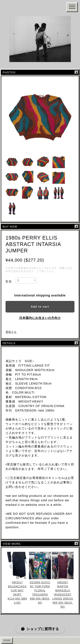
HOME (7, 640)
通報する (11, 332)
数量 (9, 281)
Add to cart (40, 307)
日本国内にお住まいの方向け (40, 318)
